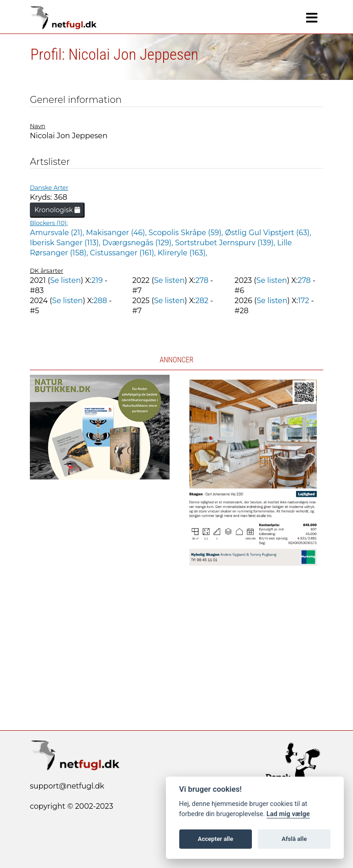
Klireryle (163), (182, 253)
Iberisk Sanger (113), (66, 243)
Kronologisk (57, 210)
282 (202, 301)
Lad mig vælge (288, 814)
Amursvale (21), (58, 233)
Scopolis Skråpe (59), (187, 233)
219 (97, 280)
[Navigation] (312, 18)
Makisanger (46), (117, 233)
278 (202, 280)
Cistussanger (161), (124, 253)
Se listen (65, 280)
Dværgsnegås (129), (139, 243)
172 (303, 301)
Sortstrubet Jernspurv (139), (226, 243)
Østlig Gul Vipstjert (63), (268, 233)
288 (100, 301)
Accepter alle (215, 839)
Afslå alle (294, 839)
